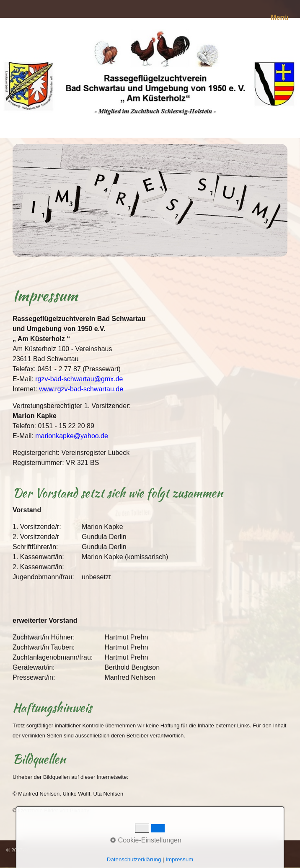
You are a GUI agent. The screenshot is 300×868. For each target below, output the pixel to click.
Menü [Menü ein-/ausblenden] (279, 17)
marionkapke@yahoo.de (72, 436)
